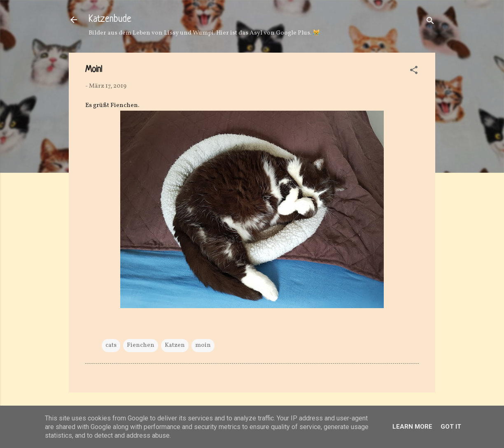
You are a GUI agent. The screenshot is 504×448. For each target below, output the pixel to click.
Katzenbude (110, 20)
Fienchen (141, 345)
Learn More (412, 427)
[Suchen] (430, 22)
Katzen (175, 345)
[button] (414, 72)
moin (203, 345)
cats (111, 345)
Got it (451, 427)
